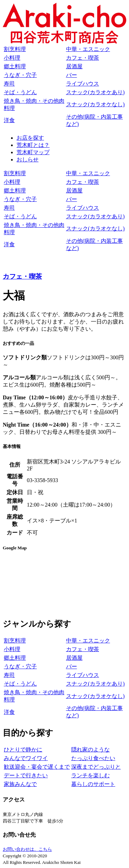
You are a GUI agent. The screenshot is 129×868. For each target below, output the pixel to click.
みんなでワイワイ (26, 758)
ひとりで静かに (23, 750)
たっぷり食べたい (93, 758)
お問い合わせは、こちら (27, 849)
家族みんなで (20, 784)
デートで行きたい (26, 775)
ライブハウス (83, 84)
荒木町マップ (33, 152)
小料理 (12, 58)
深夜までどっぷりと (96, 767)
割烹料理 (15, 49)
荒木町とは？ (33, 145)
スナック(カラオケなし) (95, 104)
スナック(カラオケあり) (95, 92)
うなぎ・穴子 (20, 75)
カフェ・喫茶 (83, 58)
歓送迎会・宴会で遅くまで (37, 767)
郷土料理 (15, 66)
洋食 (9, 120)
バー (72, 75)
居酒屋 (74, 66)
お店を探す (30, 138)
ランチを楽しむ (90, 775)
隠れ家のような (90, 750)
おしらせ (28, 159)
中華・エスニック (88, 49)
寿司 (9, 84)
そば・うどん (20, 92)
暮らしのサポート (93, 784)
